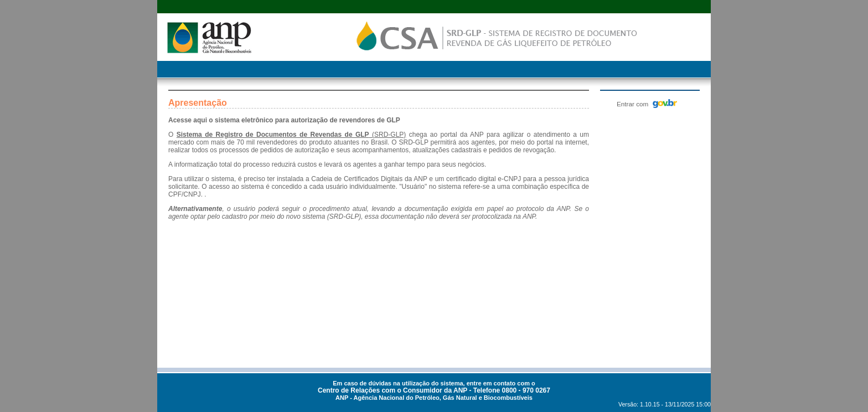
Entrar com (647, 104)
